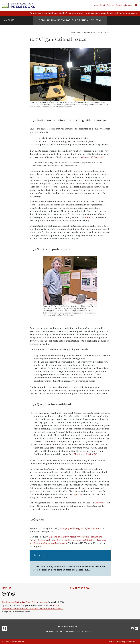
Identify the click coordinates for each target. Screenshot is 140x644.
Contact (89, 631)
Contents (16, 20)
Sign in (110, 5)
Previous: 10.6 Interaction (13, 642)
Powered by (69, 626)
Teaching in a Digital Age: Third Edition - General (25, 602)
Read (103, 5)
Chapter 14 (100, 503)
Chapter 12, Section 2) (85, 454)
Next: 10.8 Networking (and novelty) (123, 642)
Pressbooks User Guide (55, 631)
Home (96, 5)
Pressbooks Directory (75, 631)
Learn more (73, 13)
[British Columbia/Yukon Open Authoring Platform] (18, 5)
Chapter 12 (77, 494)
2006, (88, 217)
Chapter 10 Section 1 (93, 157)
